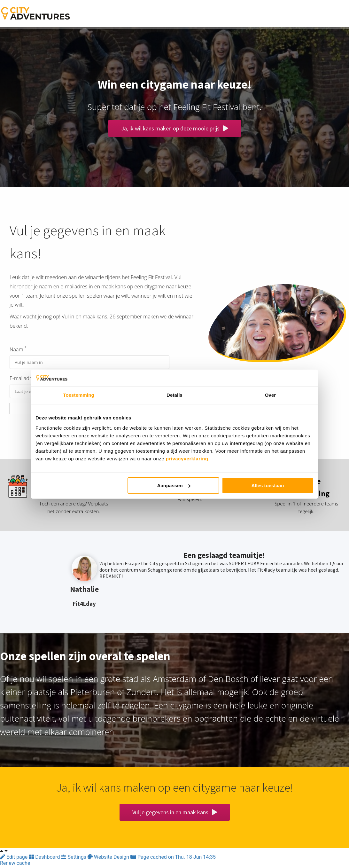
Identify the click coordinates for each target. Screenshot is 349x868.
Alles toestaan (268, 485)
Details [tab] (174, 395)
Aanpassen (174, 485)
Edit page (14, 859)
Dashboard (45, 859)
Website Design (109, 859)
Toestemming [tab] (79, 395)
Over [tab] (271, 395)
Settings (74, 859)
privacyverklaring (187, 459)
